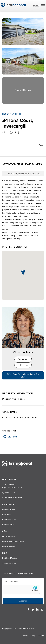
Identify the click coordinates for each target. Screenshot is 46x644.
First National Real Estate (26, 629)
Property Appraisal (9, 536)
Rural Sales (7, 514)
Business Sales (8, 525)
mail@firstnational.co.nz (12, 498)
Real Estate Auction (10, 546)
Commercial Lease (9, 563)
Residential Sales (9, 509)
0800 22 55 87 (9, 493)
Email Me (23, 365)
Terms (25, 636)
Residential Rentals (10, 558)
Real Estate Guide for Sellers (13, 541)
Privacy (33, 636)
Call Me (23, 359)
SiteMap (41, 636)
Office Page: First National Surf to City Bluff (23, 375)
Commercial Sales (9, 520)
